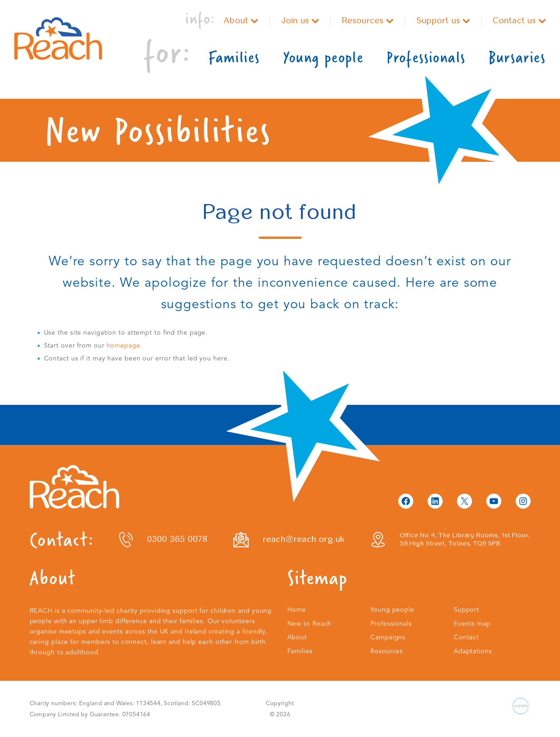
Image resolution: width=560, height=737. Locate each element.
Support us (443, 21)
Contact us (520, 21)
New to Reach (310, 624)
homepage (123, 345)
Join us (300, 21)
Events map (472, 624)
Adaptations (473, 651)
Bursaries (517, 57)
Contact (466, 637)
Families (234, 57)
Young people (323, 57)
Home (297, 610)
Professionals (426, 57)
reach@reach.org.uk (304, 539)
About (241, 21)
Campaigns (388, 637)
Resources (368, 21)
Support (466, 610)
